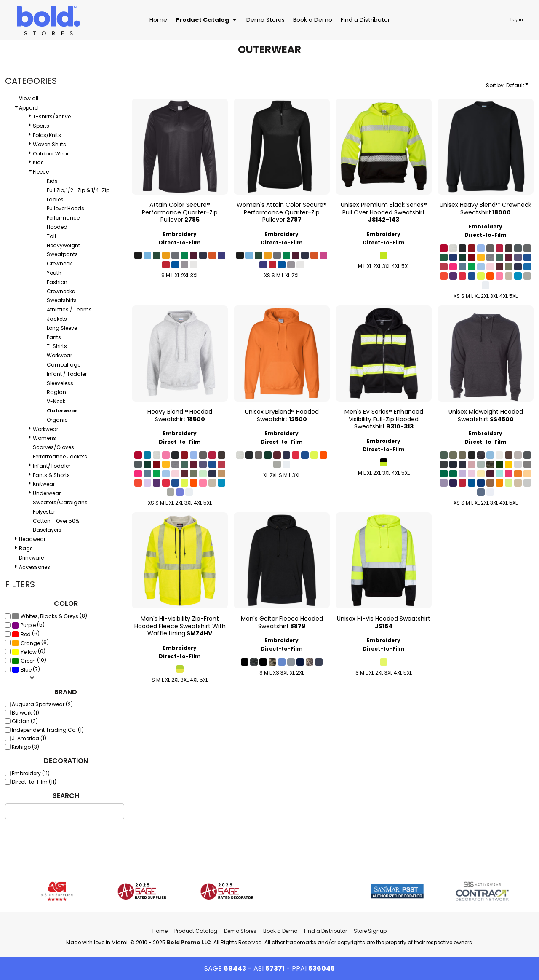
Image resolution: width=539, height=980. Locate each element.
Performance (63, 218)
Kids (38, 162)
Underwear (47, 493)
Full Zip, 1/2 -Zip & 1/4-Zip (78, 190)
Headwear (32, 539)
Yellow (29, 652)
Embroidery (180, 234)
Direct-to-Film (180, 242)
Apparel (29, 108)
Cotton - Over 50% (56, 521)
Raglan (56, 392)
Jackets (57, 319)
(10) (29, 661)
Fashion (57, 282)
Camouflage (64, 365)
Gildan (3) (25, 721)
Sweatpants (62, 254)
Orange (30, 643)
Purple (28, 625)
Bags (26, 548)
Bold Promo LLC (189, 942)
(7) (26, 669)
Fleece (41, 172)
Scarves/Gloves (53, 447)
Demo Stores (240, 931)
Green (28, 661)
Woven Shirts (49, 144)
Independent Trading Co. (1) (48, 730)
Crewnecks (61, 291)
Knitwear (44, 484)
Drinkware (31, 558)
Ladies (55, 199)
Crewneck (59, 264)
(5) (28, 625)
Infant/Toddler (52, 466)
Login (517, 19)
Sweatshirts (62, 300)
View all (29, 98)
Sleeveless (60, 383)
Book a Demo (280, 931)
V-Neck (56, 401)
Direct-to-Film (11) (34, 782)
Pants (54, 337)
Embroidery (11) (31, 773)
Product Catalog (196, 931)
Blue (26, 670)
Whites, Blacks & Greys (49, 616)
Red (26, 634)
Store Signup (370, 931)
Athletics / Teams (69, 309)
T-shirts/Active (52, 116)
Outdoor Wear (51, 154)
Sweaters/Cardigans (60, 502)
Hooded (57, 227)
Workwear (59, 355)
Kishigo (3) (25, 747)
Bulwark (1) (25, 713)
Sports (41, 126)
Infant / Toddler (67, 374)
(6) (26, 634)
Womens (44, 438)
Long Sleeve (62, 328)
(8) (49, 616)
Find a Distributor (326, 931)
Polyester (44, 512)
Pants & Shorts (51, 475)
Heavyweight (63, 245)
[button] (207, 20)
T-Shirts (57, 346)
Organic (57, 420)
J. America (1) (29, 738)
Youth (54, 273)
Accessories (35, 567)
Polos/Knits (47, 135)
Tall (51, 236)
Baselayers (47, 530)
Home (160, 931)
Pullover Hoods (65, 208)
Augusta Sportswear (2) (42, 704)
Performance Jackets (60, 457)
